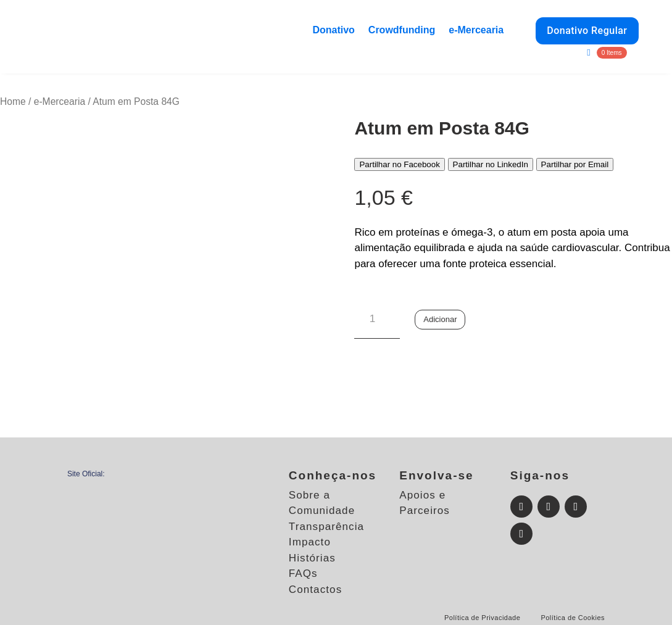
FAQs (303, 573)
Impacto (310, 542)
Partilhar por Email (575, 164)
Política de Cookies (573, 618)
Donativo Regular (587, 31)
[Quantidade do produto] (377, 320)
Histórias (312, 558)
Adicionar (440, 319)
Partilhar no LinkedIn (491, 164)
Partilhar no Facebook (399, 164)
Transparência (326, 527)
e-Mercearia (476, 30)
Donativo (333, 30)
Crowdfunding (402, 30)
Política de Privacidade (482, 618)
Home (13, 101)
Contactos (315, 590)
